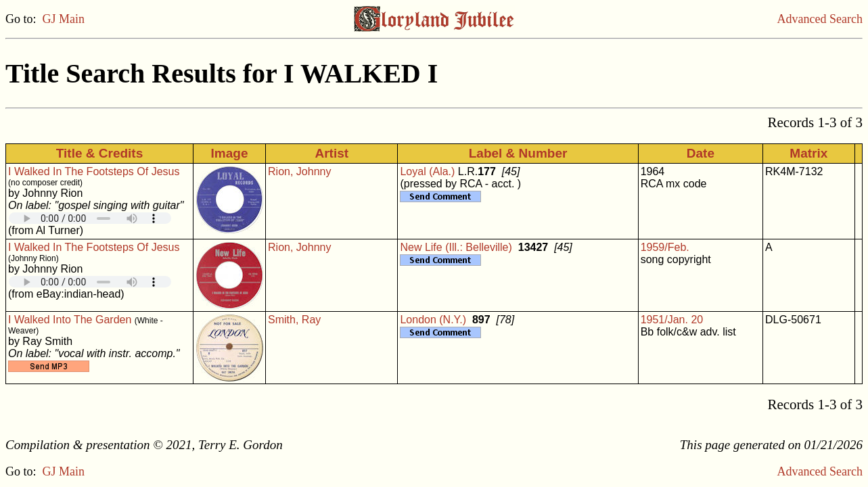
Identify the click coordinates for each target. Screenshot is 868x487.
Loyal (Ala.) (427, 171)
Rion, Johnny (299, 171)
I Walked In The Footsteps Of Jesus (94, 171)
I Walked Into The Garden (70, 320)
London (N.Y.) (433, 320)
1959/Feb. (665, 247)
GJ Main (64, 19)
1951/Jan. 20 (672, 320)
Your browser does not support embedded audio (90, 218)
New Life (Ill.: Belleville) (456, 247)
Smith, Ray (294, 320)
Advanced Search (820, 19)
